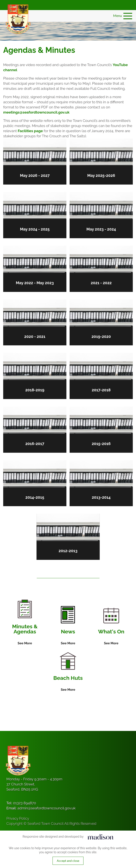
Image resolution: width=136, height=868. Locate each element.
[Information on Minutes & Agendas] (25, 623)
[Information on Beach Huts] (68, 672)
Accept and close (68, 861)
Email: (41, 808)
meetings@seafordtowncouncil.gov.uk (36, 112)
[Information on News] (68, 626)
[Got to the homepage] (18, 19)
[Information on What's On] (111, 627)
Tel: (21, 803)
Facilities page (30, 131)
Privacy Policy (18, 818)
